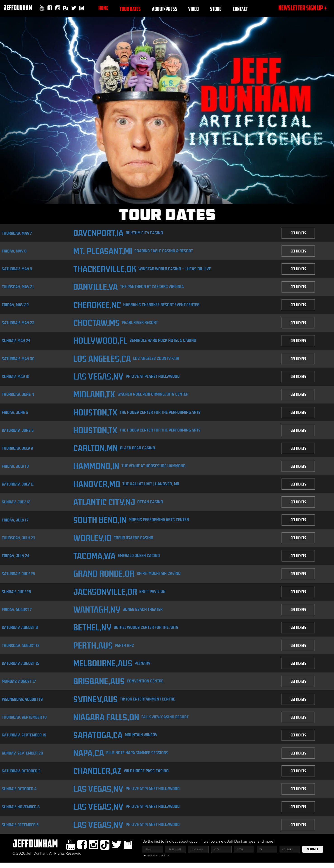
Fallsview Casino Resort (166, 721)
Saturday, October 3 (21, 776)
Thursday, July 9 (17, 450)
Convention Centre (146, 685)
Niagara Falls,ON (106, 721)
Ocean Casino (152, 504)
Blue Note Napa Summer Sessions (138, 757)
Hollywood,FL (100, 342)
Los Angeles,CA (102, 360)
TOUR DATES (130, 9)
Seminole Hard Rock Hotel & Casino (163, 341)
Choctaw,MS (96, 324)
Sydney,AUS (95, 703)
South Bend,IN (100, 522)
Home (103, 8)
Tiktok (66, 8)
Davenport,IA (98, 233)
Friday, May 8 (14, 251)
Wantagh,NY (97, 613)
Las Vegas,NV (98, 378)
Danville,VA (95, 287)
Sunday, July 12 (16, 504)
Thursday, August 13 (21, 649)
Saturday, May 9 (17, 269)
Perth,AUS (93, 649)
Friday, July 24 (16, 559)
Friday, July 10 (15, 468)
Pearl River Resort (141, 323)
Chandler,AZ (97, 776)
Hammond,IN (96, 468)
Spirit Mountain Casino (160, 577)
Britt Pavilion (153, 595)
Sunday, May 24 (16, 342)
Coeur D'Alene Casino (134, 540)
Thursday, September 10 (24, 721)
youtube (42, 8)
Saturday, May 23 (18, 324)
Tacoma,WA (94, 559)
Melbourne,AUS (102, 667)
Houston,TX (95, 414)
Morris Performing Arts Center (159, 522)
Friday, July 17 (15, 522)
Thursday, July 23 (19, 541)
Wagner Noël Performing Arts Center (154, 396)
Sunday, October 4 (19, 794)
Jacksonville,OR (105, 595)
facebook (50, 8)
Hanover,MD (96, 486)
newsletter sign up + (303, 8)
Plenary (143, 667)
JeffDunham (18, 8)
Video (193, 9)
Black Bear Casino (138, 450)
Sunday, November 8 (21, 812)
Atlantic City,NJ (104, 504)
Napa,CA (88, 758)
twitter (74, 8)
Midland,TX (94, 396)
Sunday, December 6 (20, 830)
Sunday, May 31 (16, 378)
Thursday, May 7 (17, 233)
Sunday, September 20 (22, 758)
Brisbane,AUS (99, 685)
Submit (313, 855)
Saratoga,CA (98, 739)
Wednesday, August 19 (22, 703)
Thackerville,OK (105, 269)
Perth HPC (125, 649)
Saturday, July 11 (18, 486)
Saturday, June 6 (18, 432)
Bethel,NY (92, 631)
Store (216, 9)
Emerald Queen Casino (140, 558)
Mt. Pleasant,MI (103, 251)
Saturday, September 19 (24, 739)
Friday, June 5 (15, 414)
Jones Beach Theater (144, 613)
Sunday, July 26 (16, 595)
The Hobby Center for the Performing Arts (160, 414)
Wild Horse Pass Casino (147, 775)
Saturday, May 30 (18, 360)
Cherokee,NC (97, 305)
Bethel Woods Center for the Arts (146, 631)
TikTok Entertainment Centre (148, 703)
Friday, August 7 (17, 613)
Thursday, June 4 (18, 396)
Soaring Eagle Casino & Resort (165, 251)
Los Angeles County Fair (156, 360)
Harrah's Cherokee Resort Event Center (162, 305)
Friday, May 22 (15, 305)
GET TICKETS (298, 233)
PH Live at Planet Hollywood (153, 378)
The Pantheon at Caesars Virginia (152, 287)
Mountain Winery (142, 739)
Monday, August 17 (19, 685)
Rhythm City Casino (145, 233)
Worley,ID (92, 541)
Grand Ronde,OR (104, 577)
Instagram (58, 8)
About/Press (165, 9)
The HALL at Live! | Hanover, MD (151, 486)
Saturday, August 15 (21, 667)
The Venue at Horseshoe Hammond (154, 468)
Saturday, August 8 (20, 631)
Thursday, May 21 (18, 287)
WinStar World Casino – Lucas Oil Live (176, 269)
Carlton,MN (95, 450)
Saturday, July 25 (18, 577)
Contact (240, 9)
